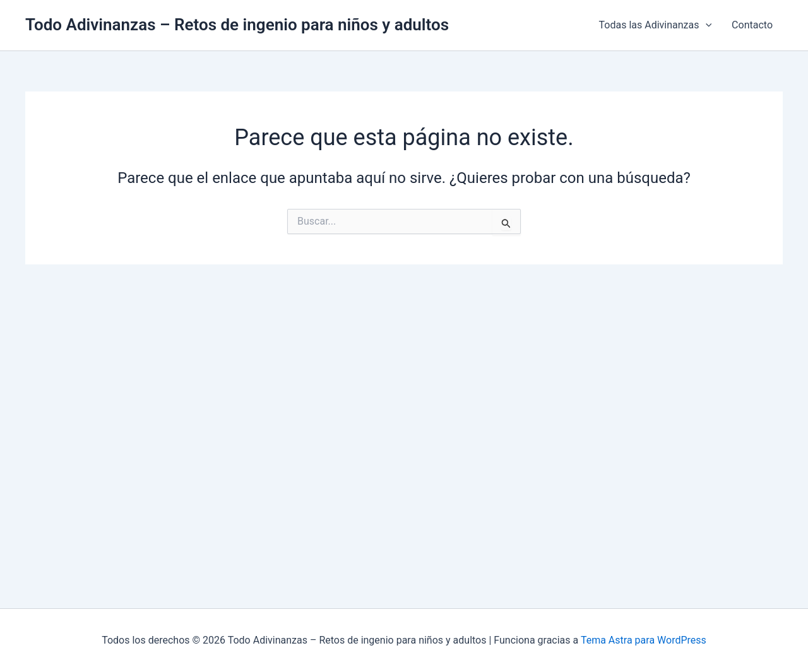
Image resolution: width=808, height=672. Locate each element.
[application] (706, 25)
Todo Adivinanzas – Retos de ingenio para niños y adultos (237, 25)
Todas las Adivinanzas (656, 25)
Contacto (752, 25)
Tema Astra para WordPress (644, 640)
